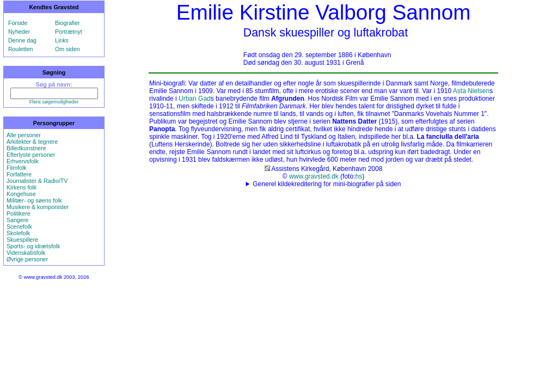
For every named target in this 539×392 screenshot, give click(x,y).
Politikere (19, 213)
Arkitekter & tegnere (32, 142)
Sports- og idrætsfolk (33, 246)
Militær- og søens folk (34, 200)
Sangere (17, 220)
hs (359, 176)
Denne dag (22, 40)
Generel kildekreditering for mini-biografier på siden (327, 184)
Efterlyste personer (31, 155)
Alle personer (24, 135)
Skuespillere (22, 240)
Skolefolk (18, 233)
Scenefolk (19, 226)
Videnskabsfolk (26, 253)
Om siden (68, 49)
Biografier (68, 23)
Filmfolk (17, 168)
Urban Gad (195, 99)
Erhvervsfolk (23, 161)
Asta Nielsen (471, 91)
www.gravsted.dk (314, 176)
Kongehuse (21, 194)
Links (62, 40)
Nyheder (19, 32)
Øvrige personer (27, 259)
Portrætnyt (69, 32)
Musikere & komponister (38, 207)
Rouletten (21, 49)
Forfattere (19, 174)
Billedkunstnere (26, 148)
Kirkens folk (22, 187)
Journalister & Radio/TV (37, 181)
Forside (18, 23)
